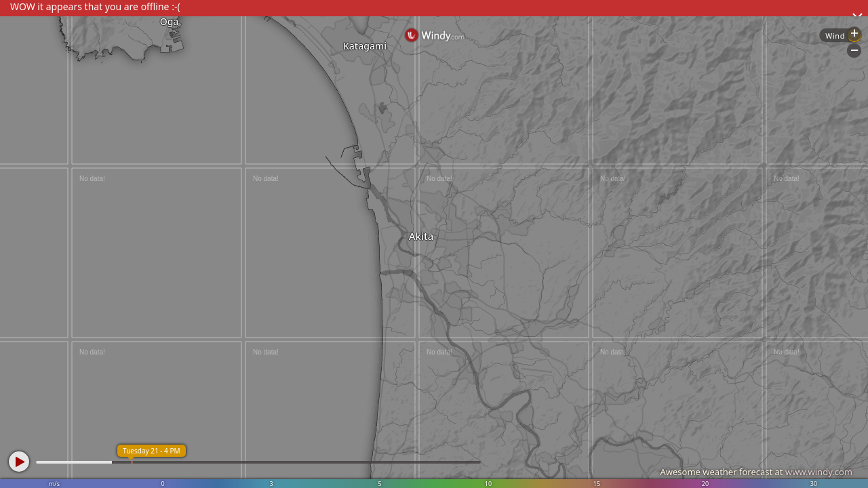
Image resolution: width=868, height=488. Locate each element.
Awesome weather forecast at (756, 472)
